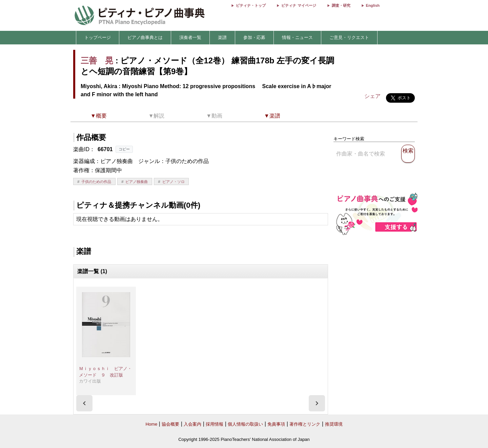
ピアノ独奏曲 (137, 182)
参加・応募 (254, 37)
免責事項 (276, 424)
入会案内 (192, 424)
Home (151, 424)
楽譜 (222, 37)
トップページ (98, 37)
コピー (124, 149)
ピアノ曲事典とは (145, 37)
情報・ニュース (297, 37)
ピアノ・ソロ (174, 182)
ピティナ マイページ (299, 5)
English (373, 5)
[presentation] (84, 403)
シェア (372, 96)
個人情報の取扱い (245, 424)
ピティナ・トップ (251, 5)
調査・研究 (341, 5)
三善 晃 (97, 60)
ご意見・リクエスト (349, 37)
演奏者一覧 (190, 37)
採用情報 (215, 424)
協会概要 (170, 424)
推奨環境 (334, 424)
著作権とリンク (305, 424)
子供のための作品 (96, 182)
